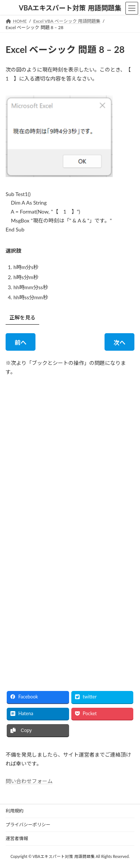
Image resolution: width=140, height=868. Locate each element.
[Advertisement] (70, 454)
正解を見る (22, 317)
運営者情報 (17, 838)
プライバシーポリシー (28, 825)
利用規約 (15, 811)
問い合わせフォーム (29, 781)
